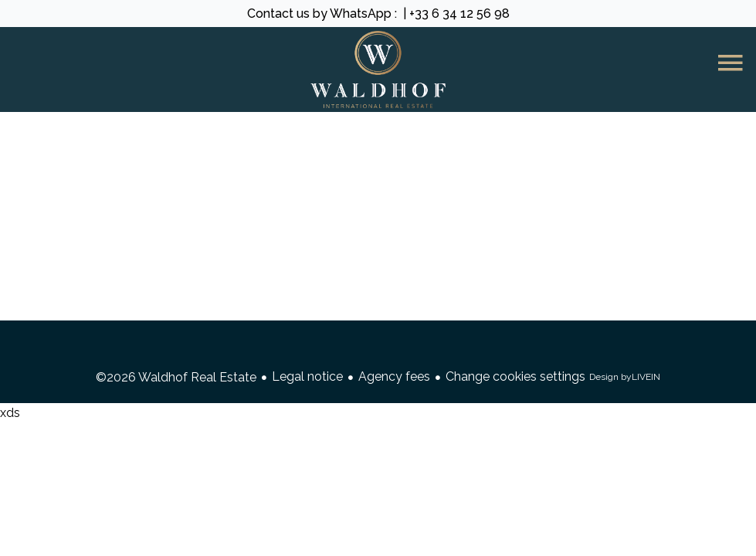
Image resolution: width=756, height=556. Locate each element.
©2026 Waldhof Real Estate (176, 377)
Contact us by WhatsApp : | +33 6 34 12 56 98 (378, 14)
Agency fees (394, 376)
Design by (625, 377)
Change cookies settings (515, 376)
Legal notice (307, 376)
